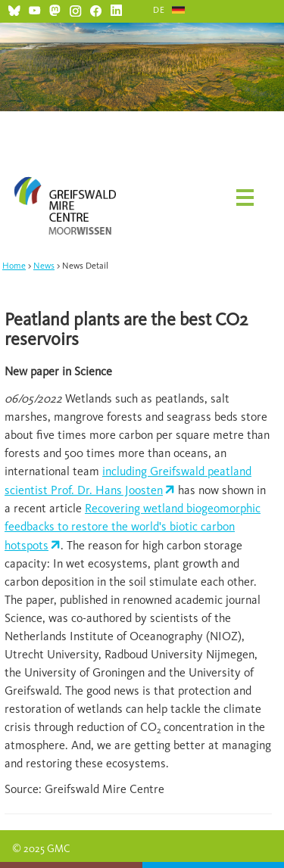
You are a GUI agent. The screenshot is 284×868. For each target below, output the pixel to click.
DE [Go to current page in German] (159, 10)
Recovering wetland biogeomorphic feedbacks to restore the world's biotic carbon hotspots (133, 527)
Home (14, 266)
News (44, 266)
